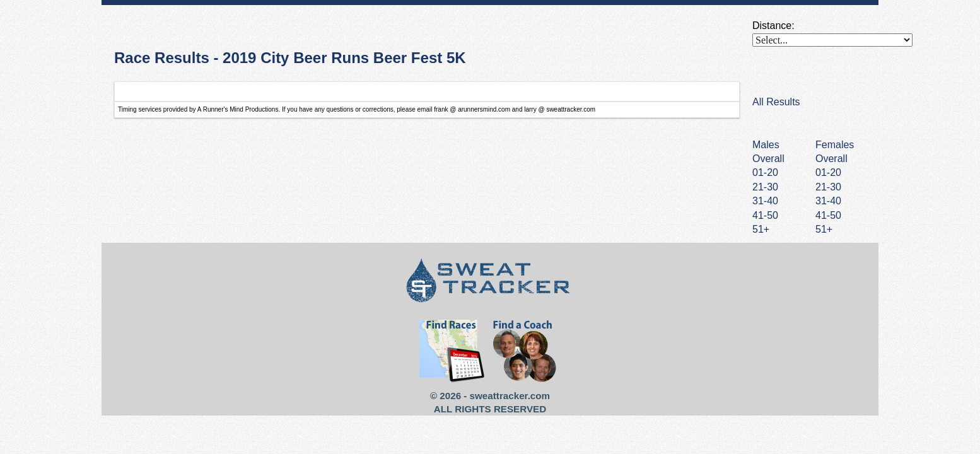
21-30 (828, 187)
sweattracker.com (510, 396)
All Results (776, 102)
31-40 (828, 201)
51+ (824, 229)
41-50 (828, 215)
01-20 (828, 172)
